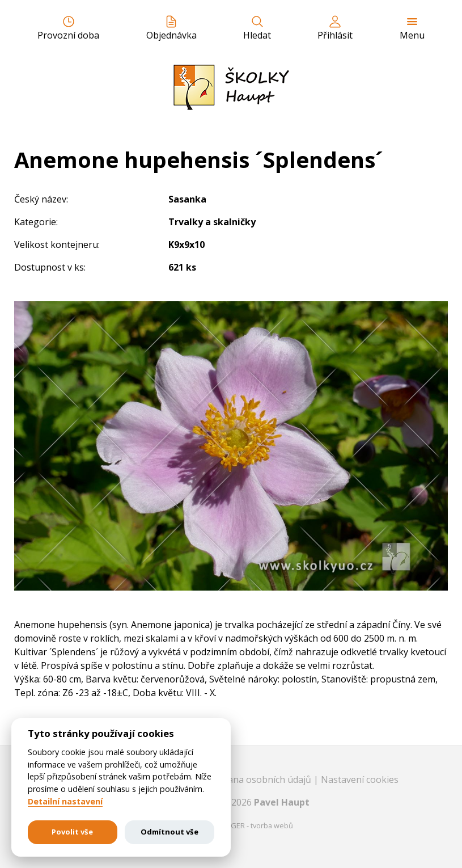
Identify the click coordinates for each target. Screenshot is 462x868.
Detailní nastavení (65, 802)
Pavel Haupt (282, 802)
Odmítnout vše (169, 832)
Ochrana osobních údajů (260, 779)
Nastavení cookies (360, 779)
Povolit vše (72, 832)
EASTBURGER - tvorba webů (246, 825)
